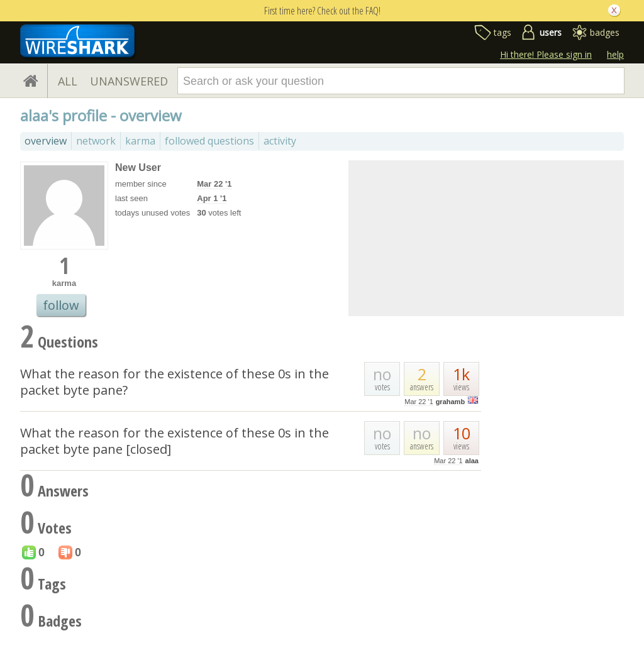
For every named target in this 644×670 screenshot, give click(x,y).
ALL (68, 81)
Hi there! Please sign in (546, 54)
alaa (472, 461)
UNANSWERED (129, 81)
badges (605, 32)
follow (61, 305)
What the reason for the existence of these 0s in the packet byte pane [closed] (175, 441)
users (551, 32)
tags (502, 32)
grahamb (450, 402)
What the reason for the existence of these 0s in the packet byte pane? (175, 382)
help (615, 54)
